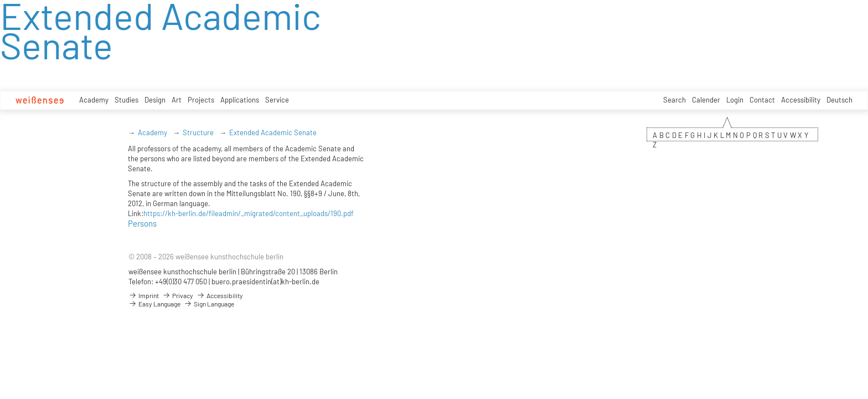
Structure (198, 132)
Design (155, 100)
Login (735, 100)
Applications (240, 100)
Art (177, 100)
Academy (94, 100)
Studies (126, 100)
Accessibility (801, 100)
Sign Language (209, 304)
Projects (201, 100)
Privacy (178, 295)
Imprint (144, 295)
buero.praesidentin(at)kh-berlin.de (265, 282)
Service (277, 100)
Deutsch (839, 100)
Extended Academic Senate (273, 132)
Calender (706, 100)
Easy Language (154, 304)
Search (675, 100)
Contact (762, 100)
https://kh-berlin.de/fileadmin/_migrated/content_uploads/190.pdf (249, 213)
